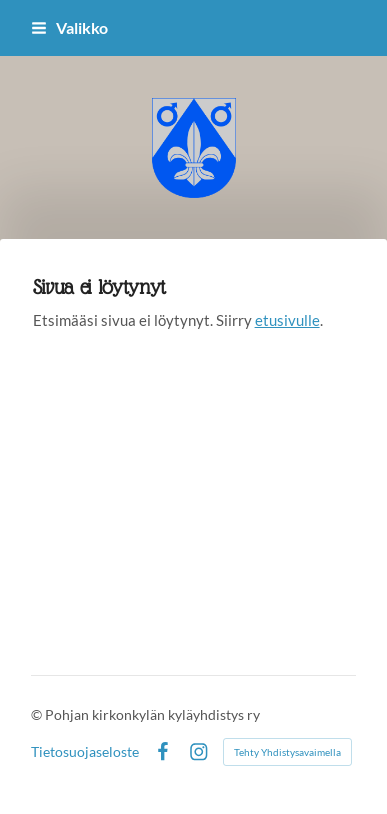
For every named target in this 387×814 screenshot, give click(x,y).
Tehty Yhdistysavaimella (287, 752)
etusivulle (287, 320)
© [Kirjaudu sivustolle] (38, 714)
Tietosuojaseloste (85, 752)
